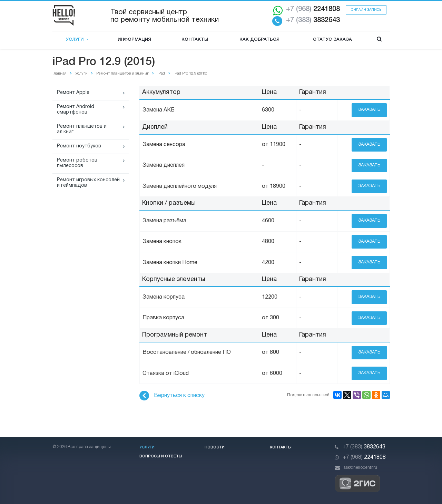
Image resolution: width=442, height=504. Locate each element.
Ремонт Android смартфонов (76, 110)
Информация (134, 40)
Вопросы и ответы (161, 456)
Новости (215, 447)
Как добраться (259, 40)
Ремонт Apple (73, 93)
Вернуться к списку (172, 396)
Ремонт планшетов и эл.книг (82, 129)
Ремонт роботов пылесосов (77, 163)
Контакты (195, 40)
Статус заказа (332, 40)
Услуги (77, 40)
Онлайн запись (366, 10)
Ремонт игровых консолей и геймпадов (88, 183)
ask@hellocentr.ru (360, 468)
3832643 (313, 20)
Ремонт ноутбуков (79, 146)
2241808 (313, 9)
